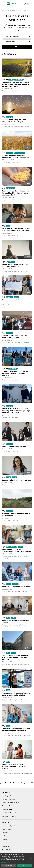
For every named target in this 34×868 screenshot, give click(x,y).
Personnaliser (6, 862)
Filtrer (17, 47)
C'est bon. (25, 865)
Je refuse (9, 865)
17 (27, 783)
